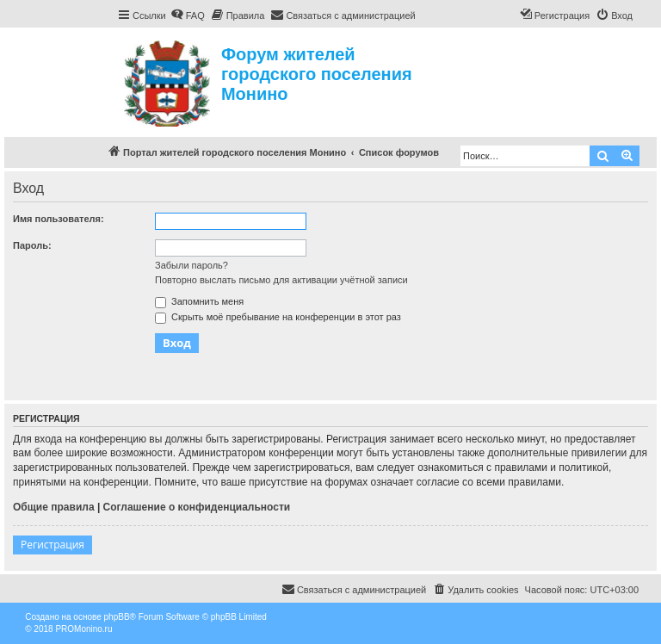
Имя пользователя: (59, 219)
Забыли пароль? (192, 265)
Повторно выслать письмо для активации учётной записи (281, 280)
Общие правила (54, 507)
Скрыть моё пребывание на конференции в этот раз (278, 317)
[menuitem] (188, 15)
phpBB (117, 617)
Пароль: (32, 245)
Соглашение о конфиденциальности (197, 507)
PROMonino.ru (83, 629)
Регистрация (53, 545)
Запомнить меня (199, 301)
